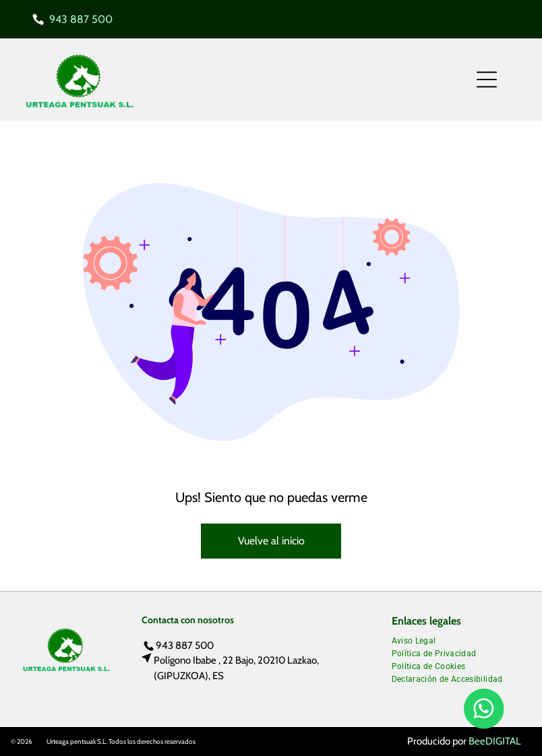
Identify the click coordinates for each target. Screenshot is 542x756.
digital (503, 741)
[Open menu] (487, 80)
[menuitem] (419, 639)
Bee (477, 741)
